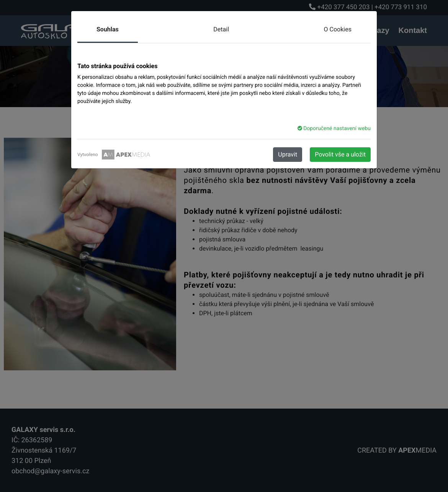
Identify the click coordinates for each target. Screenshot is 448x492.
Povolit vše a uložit (340, 154)
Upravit (288, 154)
